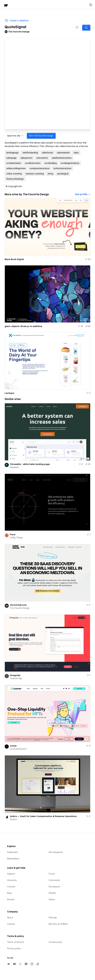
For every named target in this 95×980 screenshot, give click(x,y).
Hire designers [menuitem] (56, 852)
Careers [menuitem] (11, 924)
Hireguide (15, 675)
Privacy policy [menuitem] (14, 948)
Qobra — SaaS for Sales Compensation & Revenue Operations (43, 816)
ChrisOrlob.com (18, 605)
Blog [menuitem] (9, 893)
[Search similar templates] (86, 28)
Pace (13, 535)
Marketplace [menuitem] (13, 859)
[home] (6, 6)
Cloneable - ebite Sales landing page (30, 464)
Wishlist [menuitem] (52, 893)
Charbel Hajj (16, 678)
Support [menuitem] (11, 874)
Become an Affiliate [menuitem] (58, 924)
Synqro (13, 819)
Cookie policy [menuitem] (55, 942)
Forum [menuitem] (52, 874)
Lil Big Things (16, 538)
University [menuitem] (12, 880)
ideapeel (14, 467)
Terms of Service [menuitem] (16, 942)
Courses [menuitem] (11, 887)
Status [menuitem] (52, 899)
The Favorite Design (20, 608)
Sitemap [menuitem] (53, 918)
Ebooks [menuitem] (11, 899)
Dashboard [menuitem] (12, 852)
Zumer (13, 746)
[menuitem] (9, 964)
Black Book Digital (14, 259)
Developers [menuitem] (54, 887)
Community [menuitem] (54, 880)
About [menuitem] (10, 918)
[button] (77, 28)
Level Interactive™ (19, 749)
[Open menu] (91, 5)
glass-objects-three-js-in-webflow (23, 326)
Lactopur (10, 393)
